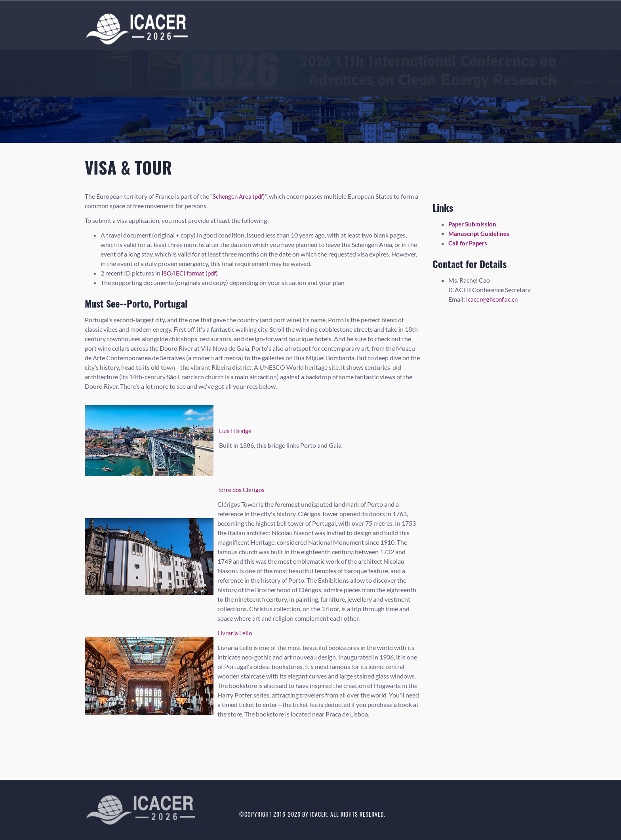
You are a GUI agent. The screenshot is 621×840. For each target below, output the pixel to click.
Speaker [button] (264, 82)
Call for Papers (469, 243)
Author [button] (432, 82)
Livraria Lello (235, 633)
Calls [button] (232, 82)
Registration (391, 82)
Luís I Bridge (236, 430)
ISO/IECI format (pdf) (191, 273)
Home (205, 82)
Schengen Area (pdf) (240, 196)
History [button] (470, 82)
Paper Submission (473, 224)
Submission (346, 82)
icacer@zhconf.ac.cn (493, 299)
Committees (304, 82)
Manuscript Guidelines (480, 233)
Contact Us (509, 82)
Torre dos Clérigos (242, 489)
